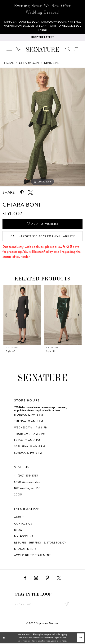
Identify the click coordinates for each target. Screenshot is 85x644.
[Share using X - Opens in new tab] (30, 193)
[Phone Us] (19, 49)
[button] (10, 49)
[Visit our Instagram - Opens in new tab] (36, 578)
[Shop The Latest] (42, 38)
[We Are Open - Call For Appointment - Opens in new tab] (42, 26)
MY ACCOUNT (24, 537)
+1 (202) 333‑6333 (26, 476)
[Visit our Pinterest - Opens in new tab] (47, 578)
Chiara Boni (29, 63)
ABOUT (19, 518)
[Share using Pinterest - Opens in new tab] (22, 193)
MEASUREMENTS (25, 550)
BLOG (18, 530)
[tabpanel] (42, 127)
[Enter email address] (42, 605)
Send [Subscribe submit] (67, 605)
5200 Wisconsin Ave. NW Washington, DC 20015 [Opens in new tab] (28, 489)
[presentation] (22, 315)
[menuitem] (10, 49)
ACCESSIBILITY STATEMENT (32, 556)
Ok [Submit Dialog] (81, 638)
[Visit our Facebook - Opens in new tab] (25, 578)
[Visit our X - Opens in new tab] (59, 578)
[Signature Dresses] (42, 50)
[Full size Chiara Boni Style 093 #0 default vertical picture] (42, 127)
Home (9, 63)
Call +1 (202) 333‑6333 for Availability (43, 237)
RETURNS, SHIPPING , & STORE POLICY (40, 543)
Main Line (52, 63)
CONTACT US (23, 524)
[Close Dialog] (4, 638)
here (64, 641)
